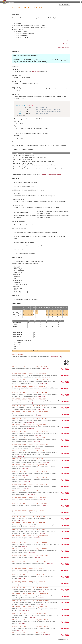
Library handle (36, 72)
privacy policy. (55, 357)
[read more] (31, 369)
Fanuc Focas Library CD (63, 48)
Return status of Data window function (51, 175)
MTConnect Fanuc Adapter (63, 40)
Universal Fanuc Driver (64, 44)
